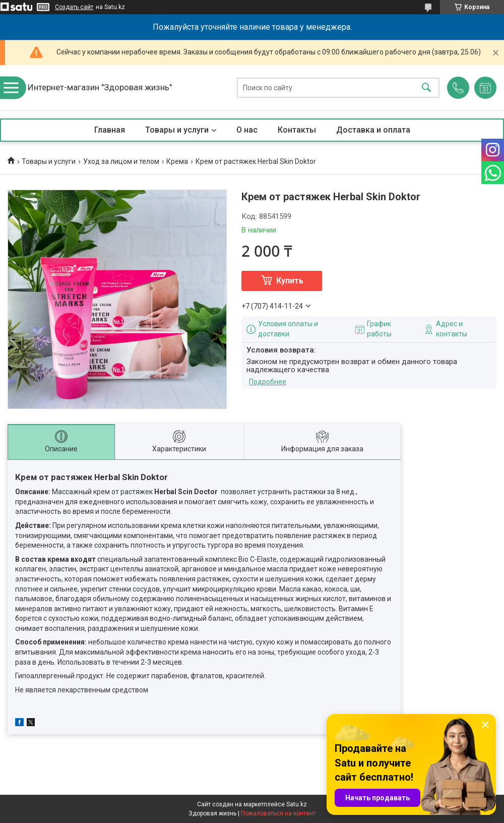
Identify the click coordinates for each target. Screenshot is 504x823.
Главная (110, 130)
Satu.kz (297, 804)
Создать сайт (74, 7)
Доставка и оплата (373, 130)
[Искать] (426, 88)
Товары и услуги (177, 130)
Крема (177, 161)
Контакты (297, 130)
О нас (247, 130)
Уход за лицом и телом (121, 161)
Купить (290, 281)
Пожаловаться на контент (278, 813)
